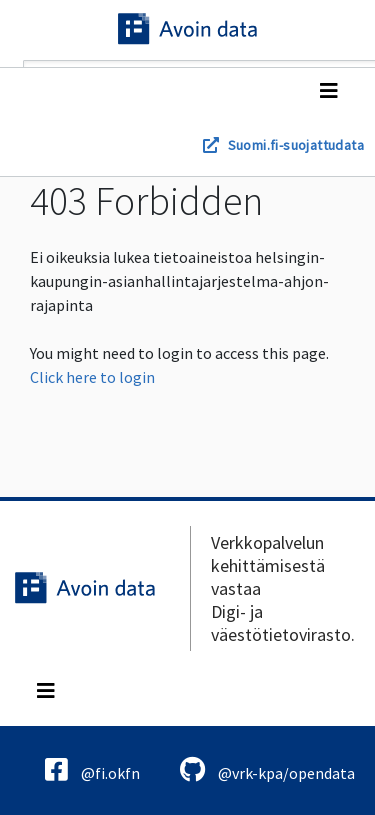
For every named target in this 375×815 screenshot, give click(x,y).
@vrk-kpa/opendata (267, 769)
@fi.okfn (92, 769)
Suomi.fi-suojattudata (296, 145)
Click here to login (92, 377)
